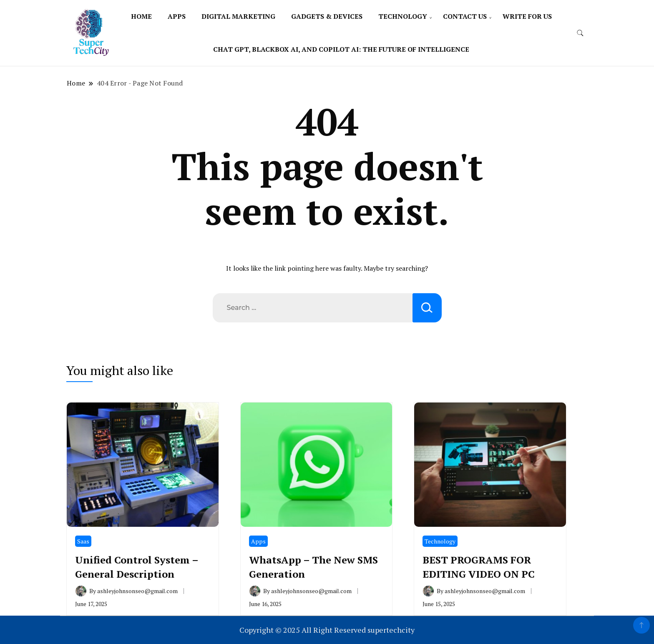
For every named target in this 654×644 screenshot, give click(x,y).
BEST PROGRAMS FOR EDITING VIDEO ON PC (479, 567)
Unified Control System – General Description (137, 567)
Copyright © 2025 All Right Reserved (303, 630)
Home (141, 16)
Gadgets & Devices (327, 16)
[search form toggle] (580, 33)
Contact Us (465, 16)
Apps (177, 16)
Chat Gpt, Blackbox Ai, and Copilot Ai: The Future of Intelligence (341, 49)
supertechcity (391, 630)
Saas (83, 541)
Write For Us (527, 16)
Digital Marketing (238, 16)
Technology (403, 16)
